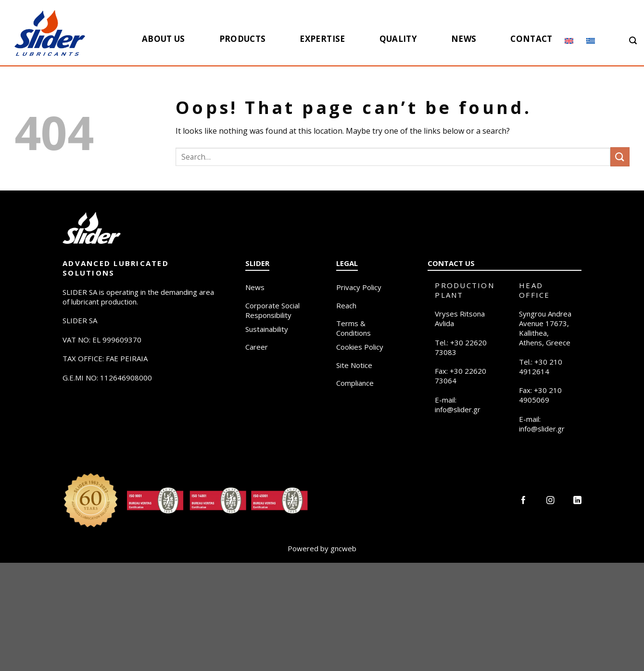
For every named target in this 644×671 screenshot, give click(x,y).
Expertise (322, 39)
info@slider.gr (458, 409)
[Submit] (620, 157)
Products (243, 39)
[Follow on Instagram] (550, 501)
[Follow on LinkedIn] (577, 501)
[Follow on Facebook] (524, 501)
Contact (531, 39)
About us (164, 39)
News (464, 39)
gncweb (343, 548)
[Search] (633, 41)
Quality (398, 39)
